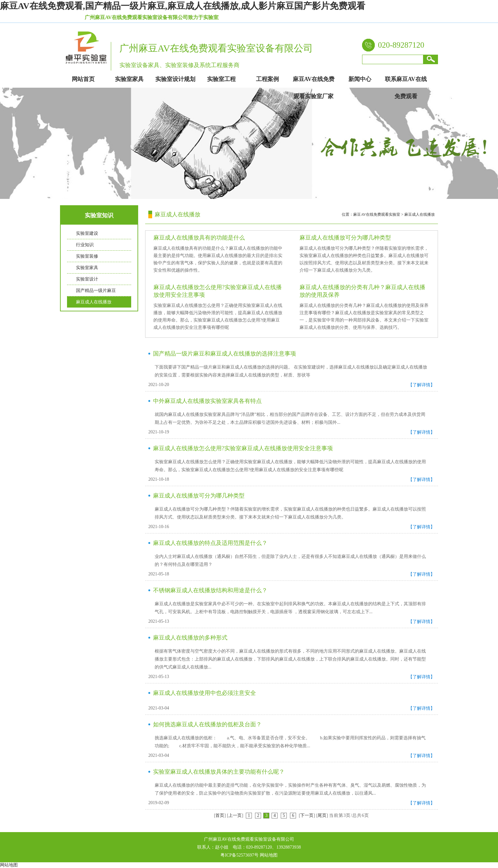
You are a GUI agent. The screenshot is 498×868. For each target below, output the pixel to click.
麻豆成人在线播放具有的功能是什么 (199, 238)
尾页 (322, 815)
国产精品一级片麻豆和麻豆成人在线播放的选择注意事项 (225, 354)
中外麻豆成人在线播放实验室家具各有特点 (207, 401)
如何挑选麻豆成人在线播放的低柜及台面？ (207, 724)
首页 (220, 815)
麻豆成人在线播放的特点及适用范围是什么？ (210, 543)
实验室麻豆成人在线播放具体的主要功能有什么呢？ (219, 772)
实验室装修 (87, 256)
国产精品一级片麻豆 (96, 291)
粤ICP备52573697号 (239, 855)
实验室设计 (87, 279)
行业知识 (85, 245)
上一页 (235, 815)
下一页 (307, 815)
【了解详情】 (421, 385)
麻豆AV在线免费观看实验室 (377, 214)
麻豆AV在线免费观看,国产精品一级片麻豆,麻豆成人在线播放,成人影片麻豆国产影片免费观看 (183, 6)
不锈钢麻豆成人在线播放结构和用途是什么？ (210, 590)
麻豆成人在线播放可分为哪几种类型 (345, 238)
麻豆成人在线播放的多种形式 (190, 638)
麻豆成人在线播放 (94, 302)
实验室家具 (87, 268)
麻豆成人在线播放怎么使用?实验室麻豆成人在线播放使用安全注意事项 (243, 448)
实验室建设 (87, 233)
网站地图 (269, 855)
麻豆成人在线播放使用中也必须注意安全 (205, 693)
